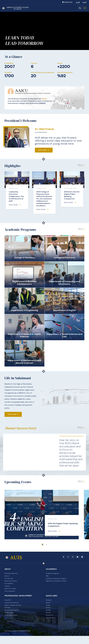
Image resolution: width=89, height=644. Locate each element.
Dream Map (67, 2)
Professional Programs (13, 617)
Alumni (48, 608)
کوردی (78, 2)
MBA (48, 577)
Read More (44, 150)
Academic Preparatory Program (58, 580)
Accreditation (10, 586)
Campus (8, 589)
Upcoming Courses (12, 623)
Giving (48, 611)
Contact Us (50, 623)
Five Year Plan (10, 580)
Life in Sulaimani (11, 595)
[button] (43, 544)
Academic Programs (54, 574)
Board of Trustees (11, 592)
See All (81, 165)
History (7, 577)
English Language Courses (14, 611)
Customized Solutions (13, 608)
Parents (49, 614)
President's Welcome (13, 574)
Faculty (49, 620)
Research (49, 605)
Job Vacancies (51, 626)
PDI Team (8, 614)
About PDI (8, 605)
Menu (85, 8)
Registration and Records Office (58, 583)
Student (49, 617)
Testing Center (10, 620)
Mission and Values (12, 583)
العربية (84, 2)
